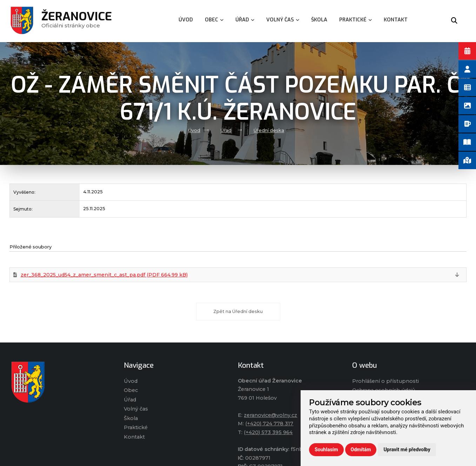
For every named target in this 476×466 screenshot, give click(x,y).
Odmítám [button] (361, 450)
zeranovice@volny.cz (270, 415)
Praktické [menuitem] (356, 20)
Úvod (194, 130)
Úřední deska (269, 130)
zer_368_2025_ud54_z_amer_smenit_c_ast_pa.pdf (104, 275)
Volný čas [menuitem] (283, 20)
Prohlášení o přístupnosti (386, 381)
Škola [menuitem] (319, 20)
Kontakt (134, 437)
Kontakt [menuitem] (396, 20)
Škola (131, 418)
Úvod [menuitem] (186, 20)
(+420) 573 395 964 (268, 432)
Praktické (136, 427)
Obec (131, 390)
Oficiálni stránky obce (77, 21)
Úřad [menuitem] (245, 20)
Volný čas (136, 409)
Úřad (226, 130)
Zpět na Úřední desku (238, 311)
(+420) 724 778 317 (269, 424)
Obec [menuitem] (214, 20)
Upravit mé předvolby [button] (407, 450)
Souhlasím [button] (326, 450)
